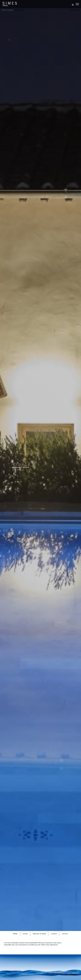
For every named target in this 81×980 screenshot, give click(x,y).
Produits (10, 10)
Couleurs (54, 934)
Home (4, 10)
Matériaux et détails (39, 934)
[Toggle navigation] (77, 4)
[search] (73, 5)
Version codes (75, 10)
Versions (65, 934)
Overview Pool (19, 10)
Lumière (25, 934)
